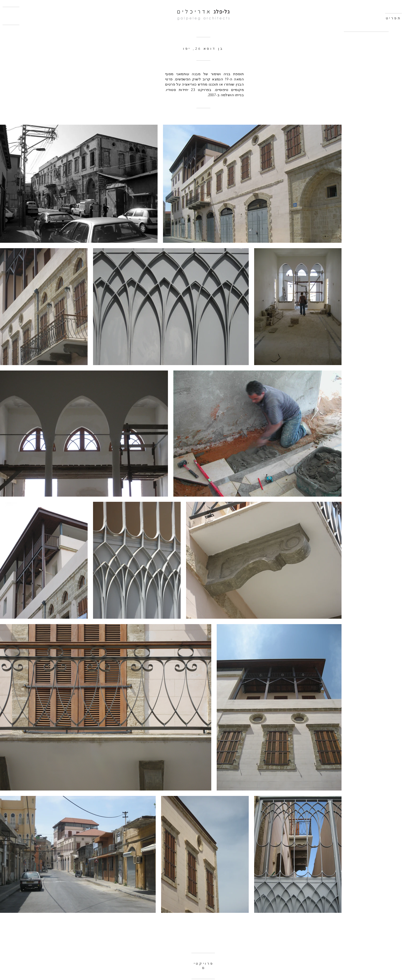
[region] (368, 48)
